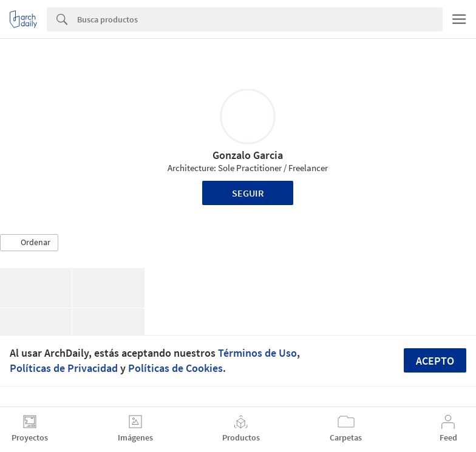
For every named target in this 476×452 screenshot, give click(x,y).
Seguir (248, 193)
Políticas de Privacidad (64, 368)
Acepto (435, 361)
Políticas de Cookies (175, 368)
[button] (29, 243)
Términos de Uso (257, 353)
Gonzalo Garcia (248, 155)
